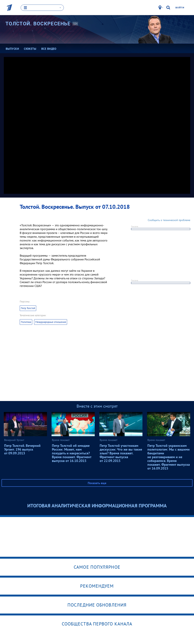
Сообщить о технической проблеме (169, 220)
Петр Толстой (28, 308)
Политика (26, 322)
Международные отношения (51, 322)
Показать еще (97, 483)
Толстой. (38, 23)
